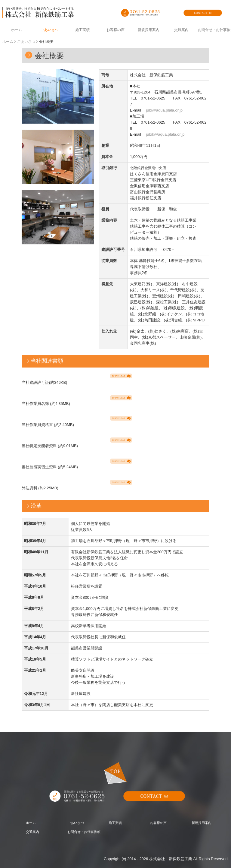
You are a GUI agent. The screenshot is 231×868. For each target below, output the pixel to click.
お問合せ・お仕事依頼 (214, 30)
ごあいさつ (50, 30)
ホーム (17, 30)
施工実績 (82, 30)
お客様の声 (115, 30)
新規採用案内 (149, 30)
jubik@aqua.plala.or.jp (165, 134)
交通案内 (181, 30)
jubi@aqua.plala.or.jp (164, 110)
